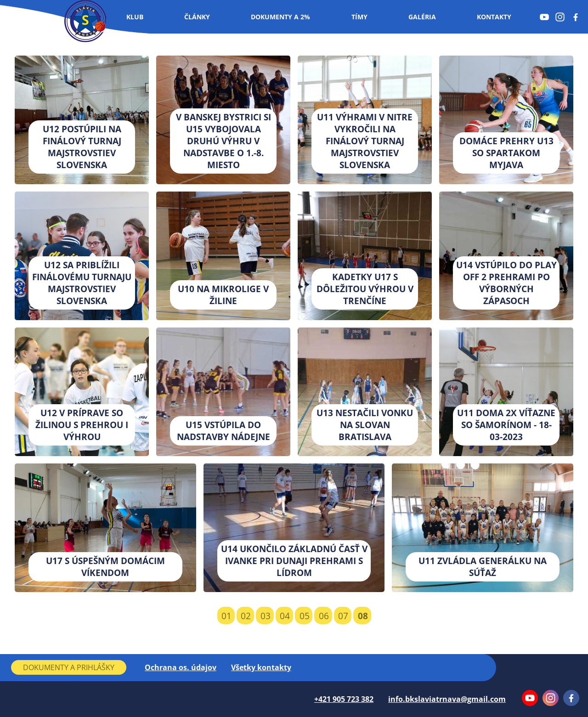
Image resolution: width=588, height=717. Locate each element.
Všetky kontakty (261, 667)
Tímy (359, 17)
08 (363, 616)
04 (285, 616)
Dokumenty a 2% (280, 17)
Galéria (422, 17)
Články (197, 17)
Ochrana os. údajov (181, 667)
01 (226, 616)
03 (266, 616)
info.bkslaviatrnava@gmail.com (447, 699)
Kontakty (494, 17)
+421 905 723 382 (344, 699)
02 (246, 616)
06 (324, 616)
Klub (135, 17)
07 (343, 616)
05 (305, 616)
